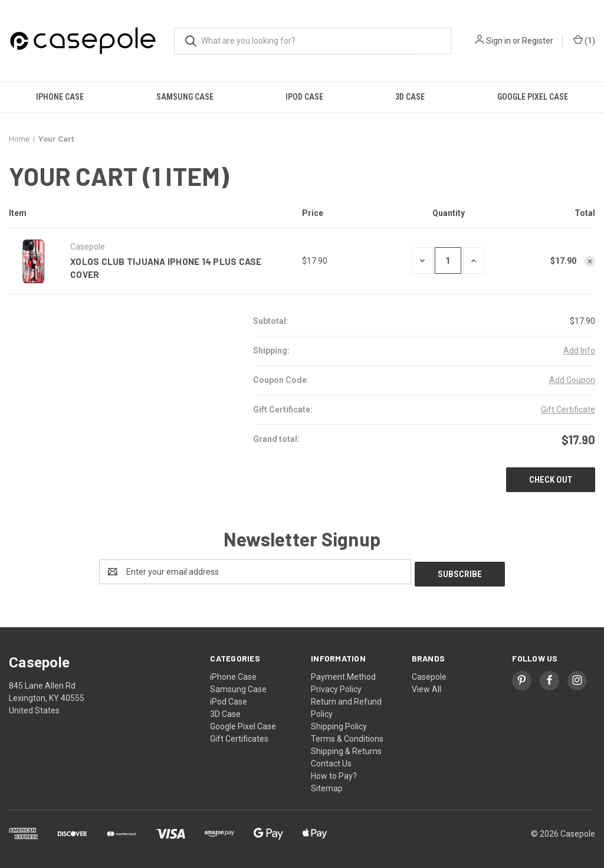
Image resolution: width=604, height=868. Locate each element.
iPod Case (304, 97)
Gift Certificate (568, 410)
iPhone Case (60, 97)
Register (538, 41)
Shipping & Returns (346, 749)
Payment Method (343, 674)
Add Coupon (572, 380)
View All (426, 687)
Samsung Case (185, 97)
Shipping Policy (339, 724)
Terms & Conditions (347, 736)
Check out (551, 480)
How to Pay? (334, 774)
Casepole (429, 674)
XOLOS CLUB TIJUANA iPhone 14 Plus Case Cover (166, 268)
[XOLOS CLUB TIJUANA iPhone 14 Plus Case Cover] (448, 261)
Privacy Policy (336, 687)
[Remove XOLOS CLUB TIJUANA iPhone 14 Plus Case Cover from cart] (590, 261)
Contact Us (331, 761)
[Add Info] (579, 351)
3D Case (410, 97)
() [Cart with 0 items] (584, 41)
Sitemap (327, 786)
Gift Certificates (239, 736)
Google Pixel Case (243, 724)
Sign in (498, 41)
